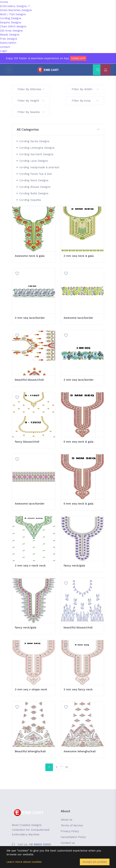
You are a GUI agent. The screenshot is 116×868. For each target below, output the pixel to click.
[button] (58, 130)
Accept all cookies (95, 862)
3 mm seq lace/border (30, 318)
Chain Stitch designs (13, 26)
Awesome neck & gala (30, 256)
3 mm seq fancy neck (78, 689)
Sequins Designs (11, 22)
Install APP (78, 58)
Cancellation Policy (73, 837)
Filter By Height (31, 101)
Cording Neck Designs (34, 180)
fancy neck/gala (74, 566)
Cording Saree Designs (34, 141)
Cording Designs (11, 18)
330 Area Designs (11, 31)
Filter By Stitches (31, 89)
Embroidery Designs (15, 6)
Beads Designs (10, 35)
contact (5, 47)
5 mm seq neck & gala (79, 442)
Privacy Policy (70, 831)
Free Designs (9, 39)
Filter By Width (85, 89)
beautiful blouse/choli (29, 380)
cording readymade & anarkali (39, 167)
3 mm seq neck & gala (79, 256)
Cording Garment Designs (36, 154)
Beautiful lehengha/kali (30, 751)
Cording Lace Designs (34, 161)
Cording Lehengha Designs (37, 148)
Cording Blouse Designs (35, 187)
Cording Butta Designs (34, 193)
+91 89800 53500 (40, 844)
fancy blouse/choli (27, 442)
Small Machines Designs (16, 10)
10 (67, 767)
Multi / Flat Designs (13, 14)
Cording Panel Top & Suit (36, 174)
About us (66, 820)
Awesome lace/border (78, 318)
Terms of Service (72, 825)
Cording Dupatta (30, 200)
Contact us (68, 843)
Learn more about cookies (24, 862)
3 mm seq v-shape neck (31, 689)
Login (4, 51)
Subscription (8, 43)
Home (4, 2)
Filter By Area (85, 101)
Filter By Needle (31, 112)
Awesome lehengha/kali (80, 751)
